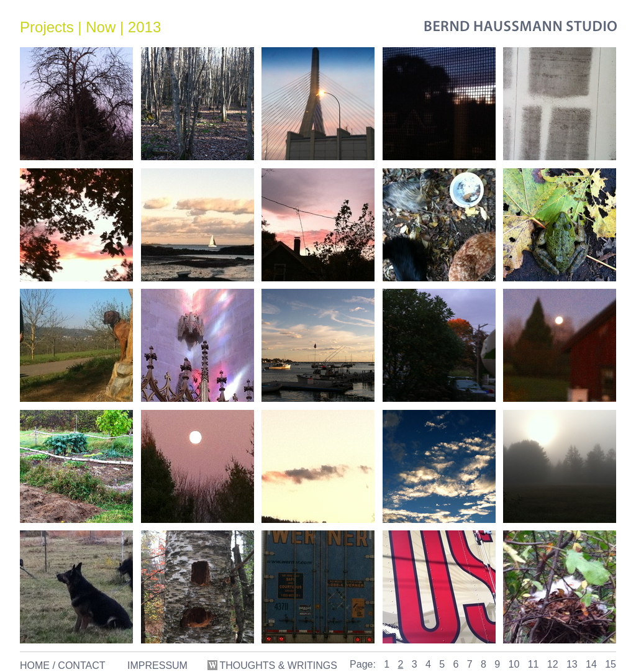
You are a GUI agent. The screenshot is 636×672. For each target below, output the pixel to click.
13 (572, 664)
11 (534, 664)
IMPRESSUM (157, 665)
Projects (47, 27)
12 (553, 664)
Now (101, 27)
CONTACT (81, 665)
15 (611, 664)
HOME (35, 665)
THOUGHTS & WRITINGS (274, 665)
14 (591, 664)
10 (514, 664)
